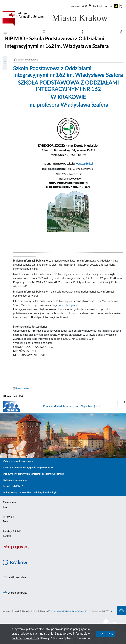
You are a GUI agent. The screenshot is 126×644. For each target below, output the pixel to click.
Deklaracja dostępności (15, 480)
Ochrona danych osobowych (18, 461)
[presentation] (124, 402)
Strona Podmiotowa (28, 60)
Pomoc (7, 521)
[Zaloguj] (122, 33)
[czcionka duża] (90, 6)
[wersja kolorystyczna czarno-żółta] (116, 6)
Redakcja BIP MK (12, 532)
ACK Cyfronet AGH (80, 611)
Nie (111, 634)
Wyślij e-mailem (15, 578)
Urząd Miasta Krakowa (61, 611)
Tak (101, 634)
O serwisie (8, 517)
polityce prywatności (25, 638)
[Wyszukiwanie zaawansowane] (44, 32)
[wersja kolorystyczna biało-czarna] (111, 6)
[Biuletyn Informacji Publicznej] (63, 549)
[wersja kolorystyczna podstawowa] (106, 6)
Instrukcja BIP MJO (13, 486)
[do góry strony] (121, 610)
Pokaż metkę (23, 389)
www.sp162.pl (84, 164)
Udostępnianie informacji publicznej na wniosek (28, 468)
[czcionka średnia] (86, 6)
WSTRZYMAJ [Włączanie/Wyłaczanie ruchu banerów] (13, 396)
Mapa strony (10, 502)
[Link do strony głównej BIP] (60, 19)
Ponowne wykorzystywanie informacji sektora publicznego (34, 474)
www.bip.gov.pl (68, 305)
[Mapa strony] (83, 33)
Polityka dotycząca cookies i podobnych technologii (30, 493)
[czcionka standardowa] (83, 6)
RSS (5, 507)
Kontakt (7, 536)
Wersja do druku (15, 593)
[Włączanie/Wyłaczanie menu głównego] (5, 33)
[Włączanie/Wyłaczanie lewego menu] (5, 63)
